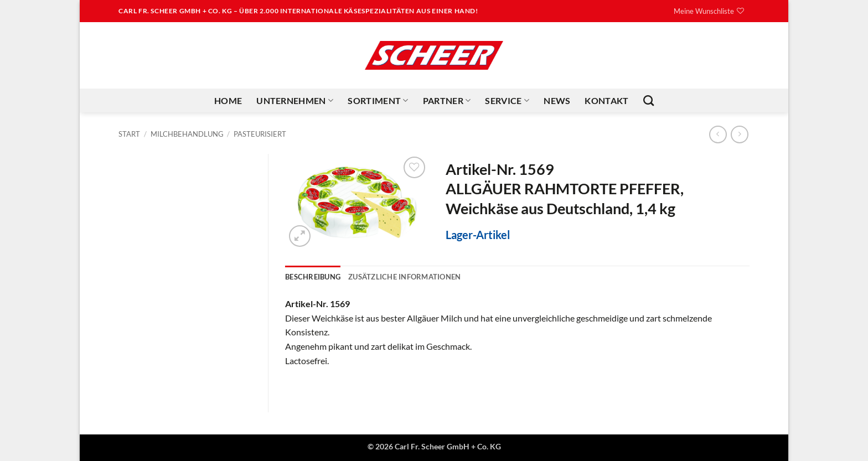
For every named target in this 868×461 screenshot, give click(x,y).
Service (507, 101)
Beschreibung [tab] (313, 277)
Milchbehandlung (187, 134)
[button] (300, 236)
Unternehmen (295, 101)
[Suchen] (649, 100)
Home (228, 100)
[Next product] (718, 134)
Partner (447, 101)
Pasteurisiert (260, 134)
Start (129, 134)
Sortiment (378, 101)
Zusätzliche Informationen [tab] (404, 277)
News (557, 100)
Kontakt (606, 100)
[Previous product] (739, 134)
